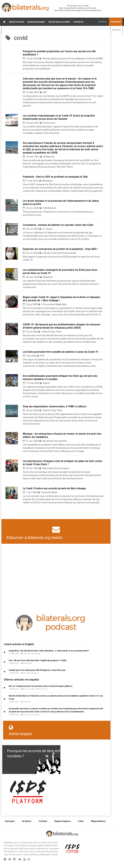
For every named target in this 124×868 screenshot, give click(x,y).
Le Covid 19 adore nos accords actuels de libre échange (54, 488)
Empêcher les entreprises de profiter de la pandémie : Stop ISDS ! (60, 249)
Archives (27, 821)
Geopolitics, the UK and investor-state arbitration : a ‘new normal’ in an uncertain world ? (49, 651)
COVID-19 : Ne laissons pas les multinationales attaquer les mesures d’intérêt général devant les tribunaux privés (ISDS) (62, 326)
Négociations (17, 22)
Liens (81, 821)
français (116, 22)
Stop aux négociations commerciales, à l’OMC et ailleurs (55, 406)
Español (103, 22)
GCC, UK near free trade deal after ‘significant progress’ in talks (38, 660)
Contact (43, 821)
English (116, 30)
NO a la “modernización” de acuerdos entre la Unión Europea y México (41, 686)
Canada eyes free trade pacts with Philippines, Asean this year (37, 670)
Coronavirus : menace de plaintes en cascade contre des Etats (58, 225)
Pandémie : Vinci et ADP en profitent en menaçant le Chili (55, 177)
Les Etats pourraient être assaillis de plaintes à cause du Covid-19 (60, 352)
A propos (10, 821)
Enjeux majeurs (36, 22)
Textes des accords (59, 22)
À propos (78, 22)
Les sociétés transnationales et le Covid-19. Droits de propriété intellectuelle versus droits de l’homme (59, 117)
